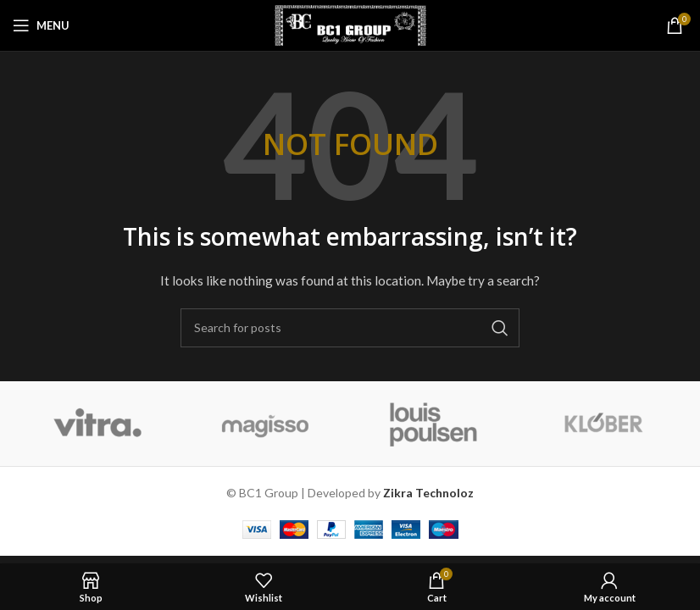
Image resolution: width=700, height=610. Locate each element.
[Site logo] (350, 24)
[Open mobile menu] (41, 25)
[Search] (350, 328)
